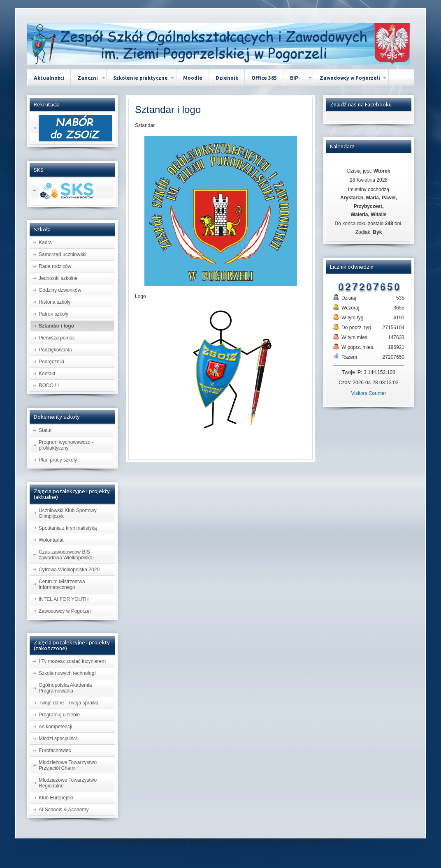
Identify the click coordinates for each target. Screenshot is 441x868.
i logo (168, 110)
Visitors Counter (368, 393)
